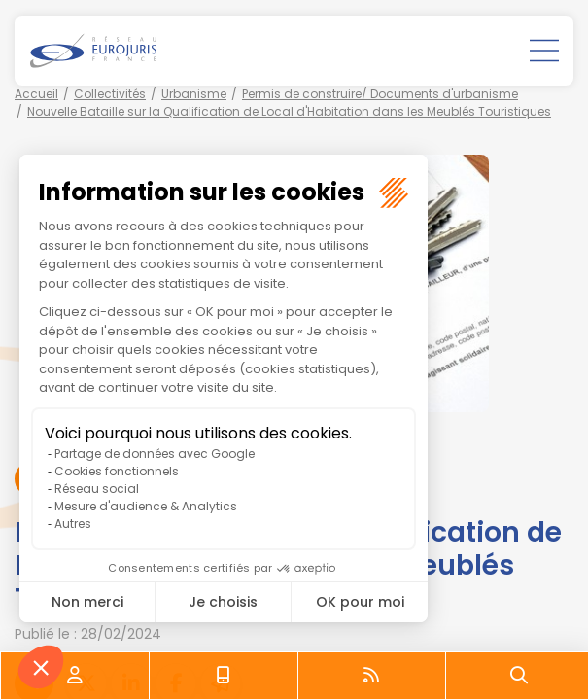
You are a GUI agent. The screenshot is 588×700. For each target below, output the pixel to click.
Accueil (36, 94)
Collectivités (110, 94)
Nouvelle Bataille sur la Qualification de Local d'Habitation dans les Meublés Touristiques (289, 111)
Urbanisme (194, 94)
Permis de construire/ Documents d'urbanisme (380, 94)
